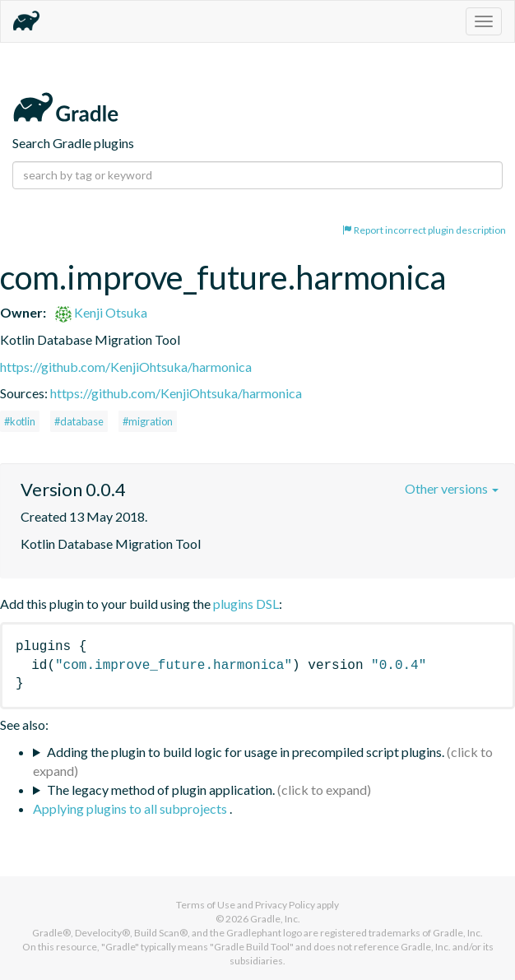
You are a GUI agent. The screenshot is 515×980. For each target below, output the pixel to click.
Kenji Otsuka (101, 312)
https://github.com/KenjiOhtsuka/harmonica (126, 367)
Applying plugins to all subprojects (131, 808)
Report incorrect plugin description (424, 230)
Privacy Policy (285, 905)
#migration (148, 421)
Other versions (452, 488)
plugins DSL (246, 604)
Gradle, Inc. (275, 919)
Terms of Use (206, 905)
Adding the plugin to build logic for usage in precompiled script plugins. (246, 752)
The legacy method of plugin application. (161, 790)
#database (79, 421)
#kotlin (20, 421)
